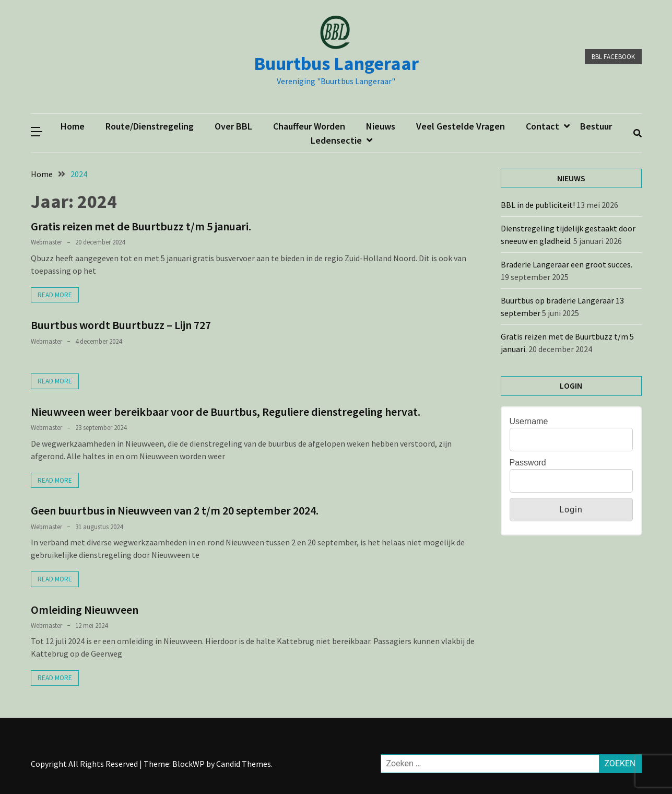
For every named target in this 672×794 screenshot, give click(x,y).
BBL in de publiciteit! (538, 205)
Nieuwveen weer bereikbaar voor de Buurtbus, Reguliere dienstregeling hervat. (226, 412)
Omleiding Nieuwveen (85, 610)
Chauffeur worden (309, 126)
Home (73, 126)
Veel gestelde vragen (461, 126)
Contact (543, 126)
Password (528, 463)
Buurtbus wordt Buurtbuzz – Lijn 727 (121, 325)
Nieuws (381, 126)
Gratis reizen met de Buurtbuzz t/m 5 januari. (141, 226)
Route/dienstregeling (150, 126)
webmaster (46, 242)
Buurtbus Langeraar (336, 63)
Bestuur (596, 126)
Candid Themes (244, 764)
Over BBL (233, 126)
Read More (55, 295)
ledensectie (336, 140)
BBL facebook (613, 57)
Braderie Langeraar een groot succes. (567, 264)
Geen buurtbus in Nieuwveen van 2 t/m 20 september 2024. (175, 510)
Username (529, 421)
